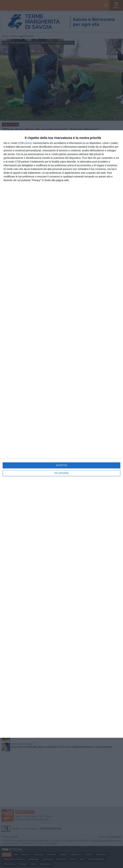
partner (28, 143)
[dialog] (62, 434)
